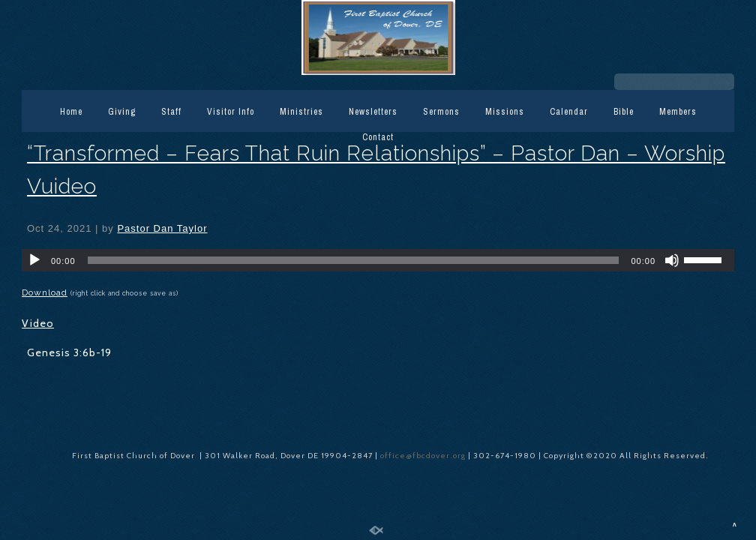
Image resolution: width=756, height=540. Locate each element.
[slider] (354, 260)
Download (45, 292)
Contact (378, 137)
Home (71, 112)
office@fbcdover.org (424, 456)
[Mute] (672, 260)
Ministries (301, 112)
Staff (171, 112)
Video (38, 323)
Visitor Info (231, 112)
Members (678, 112)
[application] (378, 260)
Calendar (569, 112)
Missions (505, 112)
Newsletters (373, 112)
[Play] (34, 260)
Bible (624, 112)
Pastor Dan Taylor (162, 228)
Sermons (441, 112)
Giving (122, 112)
